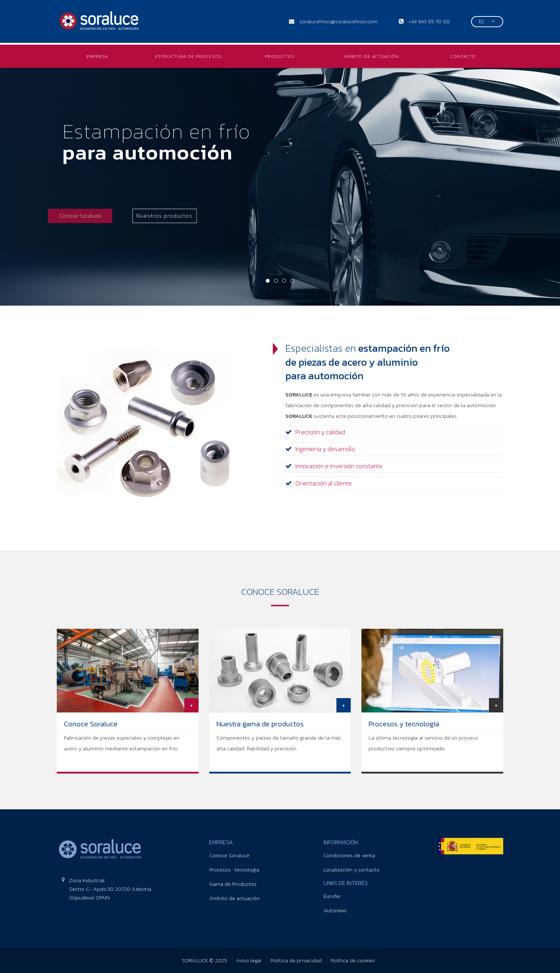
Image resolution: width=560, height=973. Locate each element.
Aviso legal (249, 960)
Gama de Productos (233, 884)
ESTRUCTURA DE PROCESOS (189, 56)
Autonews (335, 910)
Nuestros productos (128, 216)
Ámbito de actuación (234, 898)
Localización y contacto (352, 870)
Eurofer (332, 896)
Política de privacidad (297, 960)
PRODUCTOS (280, 56)
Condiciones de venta (349, 855)
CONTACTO (463, 56)
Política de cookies (353, 960)
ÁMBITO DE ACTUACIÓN (372, 56)
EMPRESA (97, 56)
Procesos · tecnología (234, 870)
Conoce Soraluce (229, 855)
